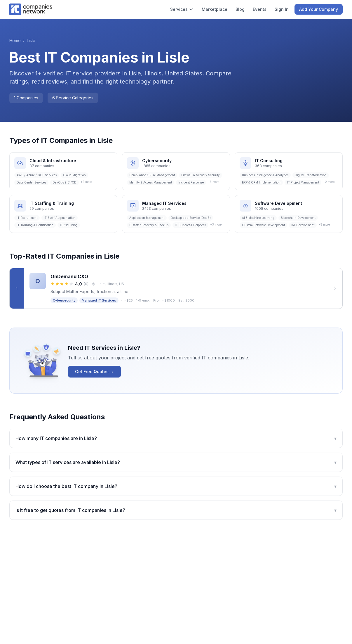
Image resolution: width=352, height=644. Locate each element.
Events (260, 9)
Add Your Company (319, 9)
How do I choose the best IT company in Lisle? (176, 486)
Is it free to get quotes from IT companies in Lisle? (176, 510)
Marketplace (215, 9)
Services (182, 9)
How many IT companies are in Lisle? (176, 438)
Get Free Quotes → (94, 372)
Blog (240, 9)
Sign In (282, 9)
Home (15, 40)
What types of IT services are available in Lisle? (176, 462)
